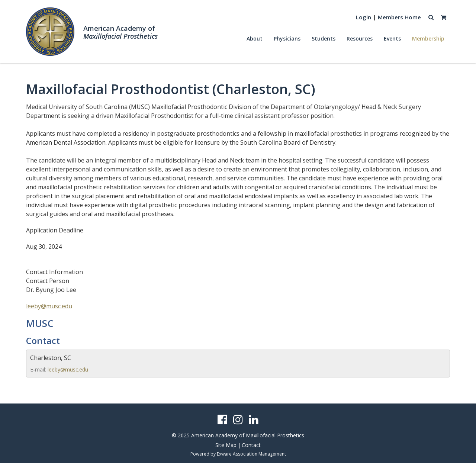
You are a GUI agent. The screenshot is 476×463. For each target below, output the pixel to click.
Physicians (287, 38)
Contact (251, 445)
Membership (428, 38)
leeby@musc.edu (49, 306)
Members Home (399, 17)
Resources (360, 38)
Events (392, 38)
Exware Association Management (251, 454)
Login (364, 17)
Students (324, 38)
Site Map (226, 445)
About (255, 38)
